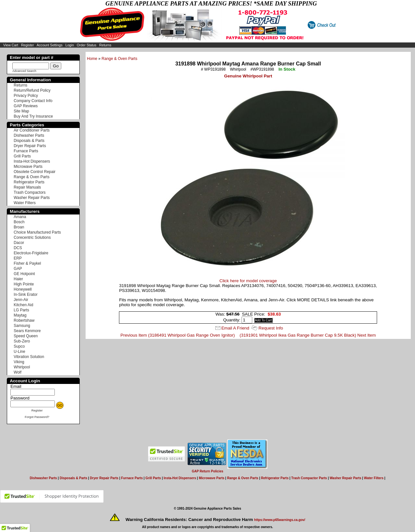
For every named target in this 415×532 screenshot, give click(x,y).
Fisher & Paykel (27, 263)
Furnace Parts (26, 151)
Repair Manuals (27, 187)
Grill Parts (22, 156)
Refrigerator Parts (29, 182)
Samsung (22, 326)
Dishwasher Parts (29, 135)
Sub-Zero (22, 341)
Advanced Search (24, 71)
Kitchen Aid (23, 305)
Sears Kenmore (27, 331)
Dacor (19, 243)
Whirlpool (22, 367)
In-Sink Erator (25, 295)
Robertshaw (24, 320)
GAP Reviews (26, 106)
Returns (105, 45)
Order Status (87, 45)
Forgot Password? (37, 417)
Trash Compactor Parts (309, 478)
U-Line (19, 352)
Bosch (19, 222)
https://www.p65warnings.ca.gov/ (280, 520)
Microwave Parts (28, 167)
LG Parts (21, 310)
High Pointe (24, 284)
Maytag (20, 315)
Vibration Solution (29, 357)
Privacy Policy (26, 96)
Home (92, 59)
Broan (19, 227)
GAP (18, 269)
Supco (19, 346)
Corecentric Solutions (32, 237)
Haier (18, 279)
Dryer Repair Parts (30, 146)
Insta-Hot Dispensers (32, 161)
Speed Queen (26, 336)
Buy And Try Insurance (33, 116)
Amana (20, 217)
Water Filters (25, 203)
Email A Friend (235, 328)
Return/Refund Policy (32, 90)
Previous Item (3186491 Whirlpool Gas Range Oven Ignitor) (178, 335)
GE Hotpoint (24, 274)
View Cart (11, 45)
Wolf (18, 372)
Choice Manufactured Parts (37, 232)
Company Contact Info (33, 101)
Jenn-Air (21, 300)
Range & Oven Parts (119, 59)
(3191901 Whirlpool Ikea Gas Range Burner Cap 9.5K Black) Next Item (308, 335)
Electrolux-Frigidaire (31, 253)
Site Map (21, 111)
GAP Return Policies (207, 471)
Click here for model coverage (248, 281)
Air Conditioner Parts (32, 130)
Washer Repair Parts (32, 198)
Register (28, 45)
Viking (19, 362)
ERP (18, 258)
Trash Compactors (30, 192)
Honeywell (23, 289)
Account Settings (50, 45)
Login (70, 45)
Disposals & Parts (29, 141)
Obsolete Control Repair (35, 172)
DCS (18, 248)
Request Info (271, 328)
